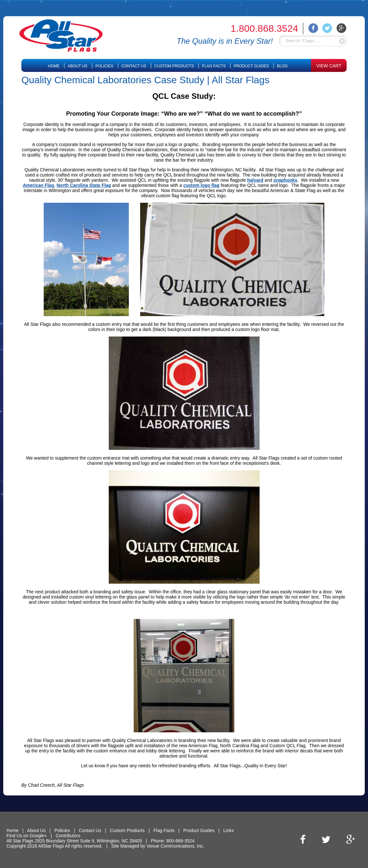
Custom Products (174, 66)
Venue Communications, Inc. (175, 846)
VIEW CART (329, 66)
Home (54, 66)
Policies (104, 66)
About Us (78, 66)
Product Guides (251, 66)
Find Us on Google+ (27, 836)
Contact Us (134, 66)
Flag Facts (214, 66)
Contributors (68, 836)
